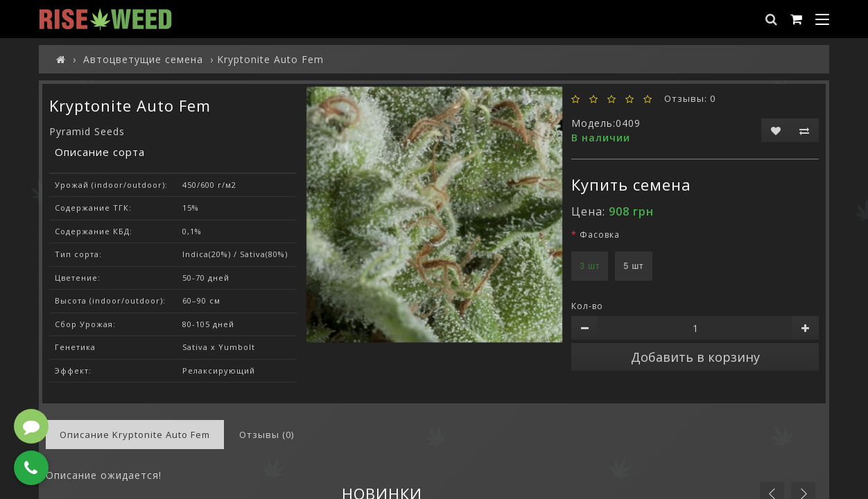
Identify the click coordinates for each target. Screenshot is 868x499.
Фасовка (600, 235)
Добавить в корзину (695, 357)
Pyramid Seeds (87, 131)
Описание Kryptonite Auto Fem (135, 435)
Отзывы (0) (267, 435)
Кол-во (587, 306)
